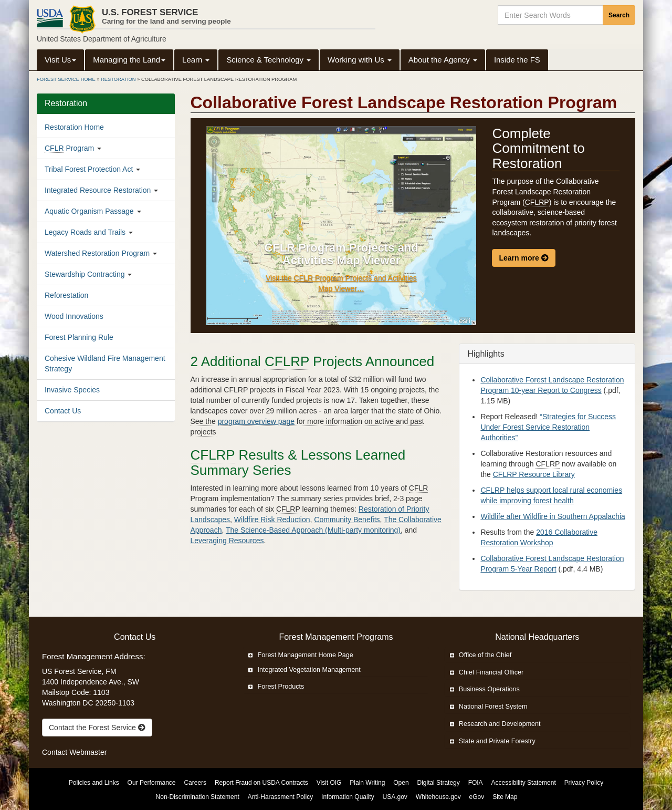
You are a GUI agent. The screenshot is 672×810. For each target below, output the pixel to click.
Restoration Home (74, 127)
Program (69, 148)
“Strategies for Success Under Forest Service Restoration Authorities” (548, 427)
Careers (195, 783)
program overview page (256, 421)
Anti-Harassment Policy (281, 797)
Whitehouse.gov (438, 797)
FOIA (476, 783)
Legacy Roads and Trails (85, 232)
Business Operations (485, 689)
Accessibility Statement (524, 783)
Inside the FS (517, 60)
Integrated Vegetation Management (304, 670)
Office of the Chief (481, 655)
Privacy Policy (584, 783)
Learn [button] (196, 60)
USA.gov (395, 797)
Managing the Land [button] (129, 60)
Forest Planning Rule (79, 337)
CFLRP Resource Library (534, 474)
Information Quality (348, 797)
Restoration (118, 79)
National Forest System (489, 707)
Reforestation (66, 295)
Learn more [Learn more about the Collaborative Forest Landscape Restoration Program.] (523, 258)
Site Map (505, 797)
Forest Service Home (66, 79)
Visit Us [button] (60, 60)
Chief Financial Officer (487, 672)
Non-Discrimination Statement (198, 797)
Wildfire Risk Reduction (272, 520)
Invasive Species (72, 390)
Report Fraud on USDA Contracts (261, 783)
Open (401, 783)
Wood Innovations (74, 316)
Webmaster (88, 752)
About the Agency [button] (443, 60)
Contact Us (63, 411)
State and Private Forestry (493, 741)
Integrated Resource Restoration (98, 190)
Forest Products (276, 687)
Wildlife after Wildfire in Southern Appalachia (553, 516)
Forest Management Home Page (301, 655)
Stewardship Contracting (85, 274)
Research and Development (495, 724)
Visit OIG (329, 783)
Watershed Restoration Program (97, 253)
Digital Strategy (438, 783)
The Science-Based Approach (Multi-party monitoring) (313, 530)
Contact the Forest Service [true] (97, 728)
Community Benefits (347, 520)
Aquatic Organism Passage (89, 211)
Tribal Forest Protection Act (89, 169)
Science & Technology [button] (269, 60)
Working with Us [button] (360, 60)
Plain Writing (367, 783)
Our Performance (152, 783)
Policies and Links (94, 783)
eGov (477, 797)
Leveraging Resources (227, 541)
